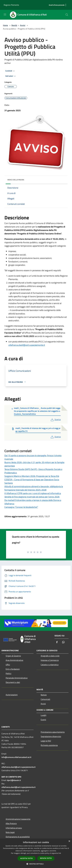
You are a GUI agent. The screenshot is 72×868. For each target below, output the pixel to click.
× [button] (69, 841)
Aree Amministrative (14, 660)
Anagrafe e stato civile (50, 656)
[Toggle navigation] (5, 14)
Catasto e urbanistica (50, 665)
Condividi (10, 71)
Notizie (44, 695)
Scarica (55, 419)
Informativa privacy (14, 828)
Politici (9, 673)
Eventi (43, 720)
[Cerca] (67, 15)
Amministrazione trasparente (18, 819)
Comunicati (45, 699)
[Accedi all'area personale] (57, 5)
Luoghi (44, 715)
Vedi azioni (11, 76)
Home (5, 25)
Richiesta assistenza (49, 745)
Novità (14, 25)
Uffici (8, 665)
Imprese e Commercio (50, 660)
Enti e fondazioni (13, 669)
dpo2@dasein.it (14, 780)
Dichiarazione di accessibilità (18, 837)
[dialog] (36, 853)
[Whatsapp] (63, 642)
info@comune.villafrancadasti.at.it (16, 757)
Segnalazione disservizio (51, 736)
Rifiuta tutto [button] (46, 858)
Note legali (10, 832)
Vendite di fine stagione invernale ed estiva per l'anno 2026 (32, 497)
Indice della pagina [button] (16, 180)
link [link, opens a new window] (60, 853)
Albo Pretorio (11, 823)
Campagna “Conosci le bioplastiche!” (21, 507)
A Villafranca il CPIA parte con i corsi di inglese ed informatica (33, 493)
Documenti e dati (13, 682)
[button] (36, 864)
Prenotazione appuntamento (53, 732)
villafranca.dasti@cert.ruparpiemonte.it (27, 345)
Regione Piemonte (11, 5)
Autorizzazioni (12, 695)
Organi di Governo (13, 656)
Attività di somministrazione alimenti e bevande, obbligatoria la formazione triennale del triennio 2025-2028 (34, 488)
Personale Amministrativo (17, 678)
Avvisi (23, 25)
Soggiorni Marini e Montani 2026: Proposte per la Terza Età (32, 476)
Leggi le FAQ (46, 741)
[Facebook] (57, 642)
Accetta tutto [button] (27, 858)
